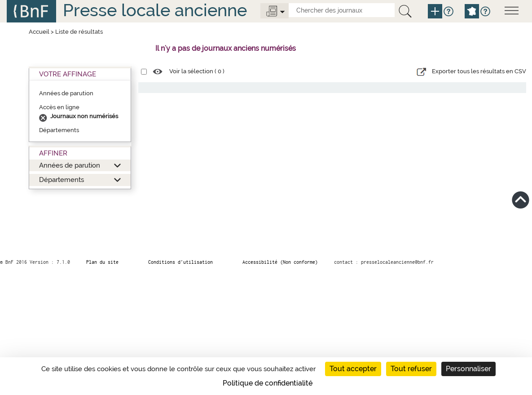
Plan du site (102, 262)
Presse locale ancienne (155, 10)
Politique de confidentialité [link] (268, 383)
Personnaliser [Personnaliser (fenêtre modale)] (468, 369)
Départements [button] (62, 180)
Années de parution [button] (70, 165)
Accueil (39, 32)
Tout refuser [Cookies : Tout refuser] (411, 369)
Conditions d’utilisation (180, 262)
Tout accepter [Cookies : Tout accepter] (353, 369)
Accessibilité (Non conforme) (280, 262)
